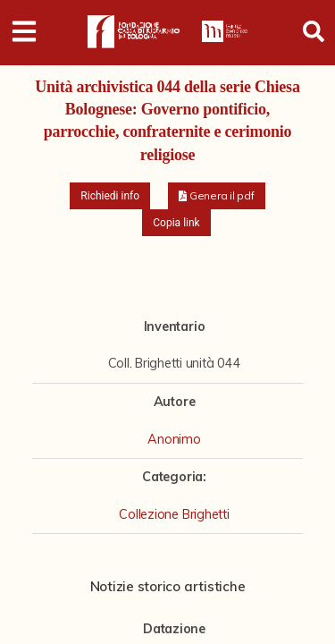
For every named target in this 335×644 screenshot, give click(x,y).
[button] (217, 196)
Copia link (176, 223)
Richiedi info (110, 196)
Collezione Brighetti (174, 514)
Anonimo (174, 439)
